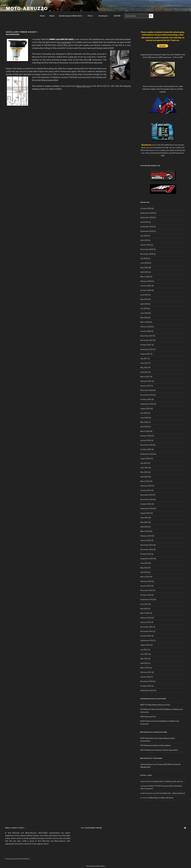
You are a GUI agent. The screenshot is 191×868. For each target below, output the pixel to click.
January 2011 (146, 677)
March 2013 (145, 577)
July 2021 (144, 236)
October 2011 (146, 636)
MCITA (143, 750)
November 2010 (147, 681)
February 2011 (146, 672)
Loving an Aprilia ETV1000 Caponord (155, 786)
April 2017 (144, 372)
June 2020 (145, 263)
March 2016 (145, 431)
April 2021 (144, 240)
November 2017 (147, 340)
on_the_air (144, 798)
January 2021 (146, 245)
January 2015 (146, 490)
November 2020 (147, 254)
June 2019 (144, 295)
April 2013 (144, 572)
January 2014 (146, 540)
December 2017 (147, 336)
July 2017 (144, 358)
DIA (142, 709)
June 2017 (144, 363)
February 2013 (146, 581)
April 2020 (144, 272)
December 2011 (147, 627)
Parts (91, 16)
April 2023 (144, 222)
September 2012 (147, 599)
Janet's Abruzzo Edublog (150, 781)
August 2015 (145, 458)
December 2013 (147, 545)
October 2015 (146, 449)
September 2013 (147, 559)
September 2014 (147, 508)
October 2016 (146, 399)
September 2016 (147, 404)
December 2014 (147, 495)
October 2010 (146, 686)
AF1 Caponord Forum (91, 828)
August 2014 (145, 513)
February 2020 (146, 281)
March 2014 (145, 531)
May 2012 (144, 609)
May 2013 (144, 568)
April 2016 (144, 427)
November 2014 (147, 499)
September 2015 (147, 454)
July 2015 (144, 463)
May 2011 (144, 659)
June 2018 (144, 313)
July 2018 (144, 308)
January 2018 (146, 331)
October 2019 (146, 290)
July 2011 (144, 650)
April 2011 (144, 663)
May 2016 (144, 422)
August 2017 (145, 354)
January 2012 (146, 622)
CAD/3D (118, 16)
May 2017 (144, 367)
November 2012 (147, 590)
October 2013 (146, 554)
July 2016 (144, 413)
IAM (142, 717)
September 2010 (147, 690)
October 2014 (146, 504)
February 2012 (146, 618)
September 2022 (147, 227)
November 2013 (147, 549)
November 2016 (147, 395)
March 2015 (145, 481)
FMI (142, 745)
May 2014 (144, 522)
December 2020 (147, 249)
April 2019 (144, 304)
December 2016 (147, 390)
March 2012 (145, 613)
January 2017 (146, 386)
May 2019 (144, 299)
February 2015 (146, 486)
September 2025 (147, 213)
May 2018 (144, 317)
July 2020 (144, 258)
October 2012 (146, 595)
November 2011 (147, 631)
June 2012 (144, 604)
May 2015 (144, 472)
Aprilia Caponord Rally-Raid (71, 16)
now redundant (64, 42)
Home (42, 16)
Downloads (104, 16)
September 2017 (147, 349)
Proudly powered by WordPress (17, 859)
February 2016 (146, 436)
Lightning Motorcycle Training (152, 764)
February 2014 (146, 536)
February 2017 (146, 381)
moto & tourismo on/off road (151, 793)
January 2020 (146, 286)
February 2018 (146, 327)
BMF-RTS (144, 705)
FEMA (143, 738)
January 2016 (146, 440)
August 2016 (145, 408)
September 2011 (147, 640)
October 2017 (146, 345)
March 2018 (145, 322)
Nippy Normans (83, 86)
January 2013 (146, 586)
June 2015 (144, 468)
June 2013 (144, 563)
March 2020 (145, 277)
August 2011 (145, 645)
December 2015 (147, 445)
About (52, 16)
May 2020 (144, 268)
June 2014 (144, 518)
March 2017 (145, 377)
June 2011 (144, 654)
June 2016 (144, 418)
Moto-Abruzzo (27, 9)
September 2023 (147, 217)
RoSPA (143, 721)
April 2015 (144, 477)
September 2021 (147, 231)
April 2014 (144, 527)
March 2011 (145, 668)
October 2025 (146, 208)
